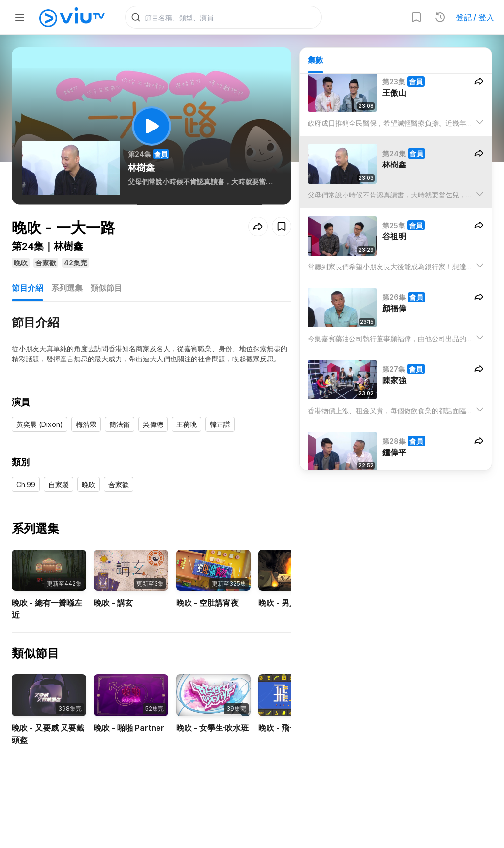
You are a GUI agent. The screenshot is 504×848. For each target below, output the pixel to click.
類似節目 (106, 288)
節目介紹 (28, 288)
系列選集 (67, 288)
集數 (315, 60)
